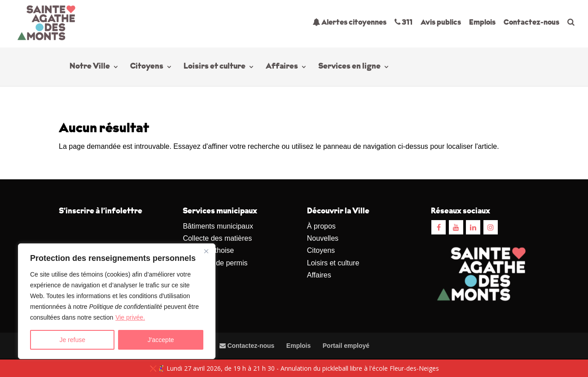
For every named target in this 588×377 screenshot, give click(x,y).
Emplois (482, 23)
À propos (321, 226)
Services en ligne (349, 67)
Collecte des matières (217, 238)
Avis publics (441, 23)
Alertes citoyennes (349, 22)
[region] (117, 301)
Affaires (282, 67)
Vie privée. (130, 317)
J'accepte (161, 340)
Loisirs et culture (215, 67)
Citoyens (147, 67)
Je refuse (72, 340)
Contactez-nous (531, 23)
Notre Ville (90, 67)
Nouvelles (323, 238)
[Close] (206, 251)
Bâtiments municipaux (218, 226)
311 (404, 22)
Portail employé (346, 346)
